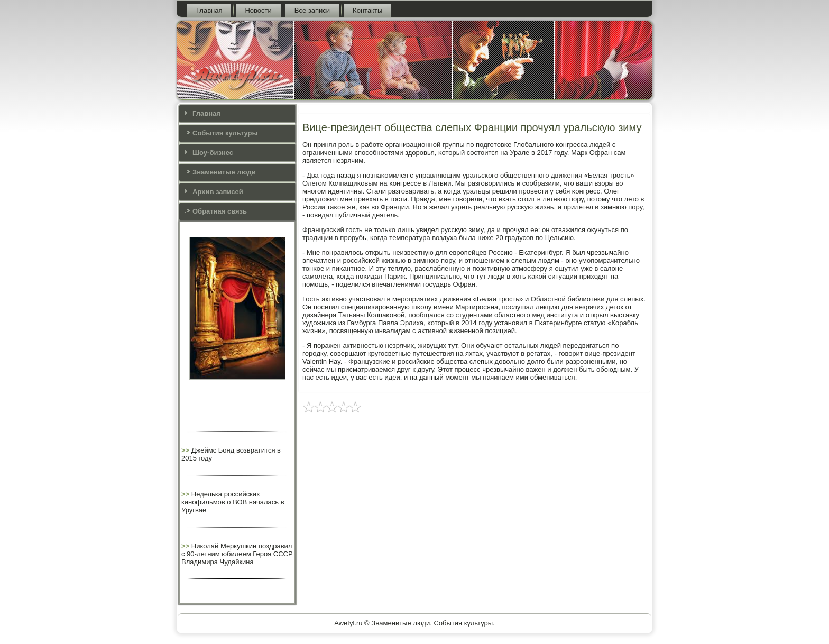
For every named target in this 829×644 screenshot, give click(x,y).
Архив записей (218, 192)
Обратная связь (220, 211)
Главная (209, 10)
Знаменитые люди (224, 172)
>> (186, 450)
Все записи (312, 10)
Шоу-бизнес (213, 153)
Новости (258, 10)
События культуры (225, 133)
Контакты (367, 10)
